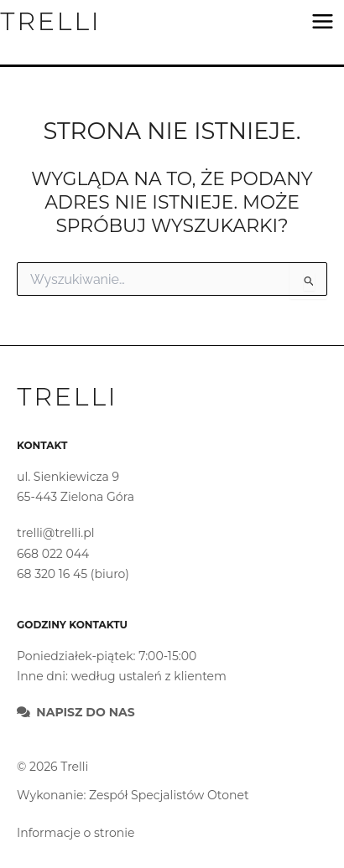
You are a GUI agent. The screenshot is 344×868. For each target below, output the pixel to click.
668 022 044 (53, 554)
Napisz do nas (85, 712)
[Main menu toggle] (323, 21)
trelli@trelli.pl (56, 533)
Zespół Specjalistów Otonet (169, 795)
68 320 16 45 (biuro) (73, 574)
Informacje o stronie (76, 833)
